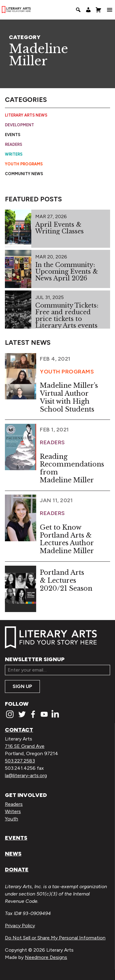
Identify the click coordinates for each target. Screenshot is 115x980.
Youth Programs (24, 164)
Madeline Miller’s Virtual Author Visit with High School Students (69, 397)
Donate (17, 870)
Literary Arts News (26, 115)
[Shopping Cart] (98, 10)
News (13, 854)
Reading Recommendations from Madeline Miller (72, 468)
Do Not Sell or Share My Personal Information (55, 938)
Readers (13, 144)
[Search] (78, 10)
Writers (14, 154)
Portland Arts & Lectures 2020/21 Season (66, 580)
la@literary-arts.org (26, 775)
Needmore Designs (46, 957)
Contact (19, 730)
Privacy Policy (20, 926)
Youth (11, 819)
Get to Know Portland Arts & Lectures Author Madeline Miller (67, 539)
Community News (24, 174)
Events (13, 135)
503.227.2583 (20, 761)
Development (19, 125)
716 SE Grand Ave (25, 746)
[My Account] (88, 10)
